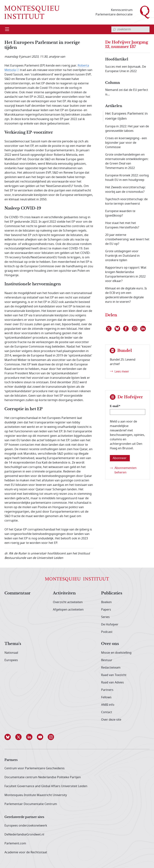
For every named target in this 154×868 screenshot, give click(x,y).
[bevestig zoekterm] (114, 29)
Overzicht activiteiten (68, 602)
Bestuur (107, 660)
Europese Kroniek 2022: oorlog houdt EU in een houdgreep (127, 178)
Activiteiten (64, 593)
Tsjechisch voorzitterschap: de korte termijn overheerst (126, 201)
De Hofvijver (110, 625)
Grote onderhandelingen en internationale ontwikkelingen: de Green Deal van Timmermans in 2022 (127, 161)
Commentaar (18, 593)
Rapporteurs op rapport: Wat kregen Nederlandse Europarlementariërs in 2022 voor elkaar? (126, 274)
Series (105, 617)
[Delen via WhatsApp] (135, 329)
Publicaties (112, 593)
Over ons (110, 644)
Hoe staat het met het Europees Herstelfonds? (122, 225)
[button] (10, 737)
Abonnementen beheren (126, 470)
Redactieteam (111, 668)
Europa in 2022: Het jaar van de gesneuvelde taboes (127, 129)
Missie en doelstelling (116, 653)
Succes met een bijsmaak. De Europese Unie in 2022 (126, 69)
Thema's (13, 644)
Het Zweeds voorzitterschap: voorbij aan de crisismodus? (125, 190)
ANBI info (108, 705)
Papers (106, 610)
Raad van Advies (112, 683)
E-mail (114, 406)
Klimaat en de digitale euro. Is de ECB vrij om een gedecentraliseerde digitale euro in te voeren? (126, 295)
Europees (11, 660)
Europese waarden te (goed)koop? (120, 213)
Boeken (106, 602)
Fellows (106, 697)
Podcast (107, 632)
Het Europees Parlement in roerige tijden (126, 116)
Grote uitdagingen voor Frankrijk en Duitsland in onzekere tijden (122, 256)
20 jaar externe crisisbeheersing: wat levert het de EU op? (127, 239)
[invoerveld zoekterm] (130, 29)
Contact (107, 712)
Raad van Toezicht (114, 675)
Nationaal (11, 653)
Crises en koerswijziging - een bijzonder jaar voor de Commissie (126, 143)
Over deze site (111, 720)
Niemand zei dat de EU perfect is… (127, 92)
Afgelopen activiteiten (68, 610)
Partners (107, 690)
